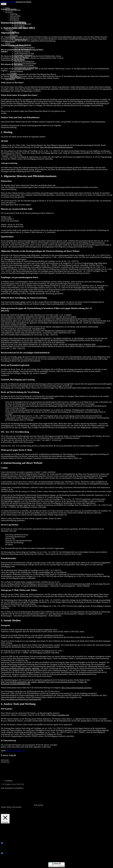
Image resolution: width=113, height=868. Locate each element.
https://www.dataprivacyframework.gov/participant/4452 (21, 699)
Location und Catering (18, 45)
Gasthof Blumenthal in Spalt (24, 53)
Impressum (5, 760)
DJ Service (9, 12)
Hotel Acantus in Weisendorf (24, 47)
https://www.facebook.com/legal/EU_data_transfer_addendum (23, 682)
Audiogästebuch (15, 77)
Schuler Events (19, 59)
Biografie (13, 32)
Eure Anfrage (10, 79)
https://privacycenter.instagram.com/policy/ (61, 682)
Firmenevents (15, 18)
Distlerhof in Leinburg (22, 51)
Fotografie (13, 75)
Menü (4, 4)
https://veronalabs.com (61, 715)
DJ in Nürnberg (20, 22)
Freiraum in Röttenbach (23, 49)
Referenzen (14, 36)
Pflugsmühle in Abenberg (23, 55)
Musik (12, 34)
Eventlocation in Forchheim (24, 65)
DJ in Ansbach (19, 26)
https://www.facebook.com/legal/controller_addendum (20, 668)
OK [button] (66, 811)
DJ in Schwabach (20, 28)
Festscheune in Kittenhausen (24, 61)
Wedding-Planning (16, 71)
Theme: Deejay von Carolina (11, 807)
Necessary (7, 843)
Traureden (13, 73)
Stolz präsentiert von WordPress (12, 788)
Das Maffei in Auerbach (23, 69)
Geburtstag (14, 14)
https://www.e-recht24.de (15, 751)
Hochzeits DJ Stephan (24, 2)
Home (7, 8)
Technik (13, 38)
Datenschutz (5, 762)
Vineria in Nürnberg (21, 57)
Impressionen (10, 42)
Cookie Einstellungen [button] (55, 811)
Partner (8, 44)
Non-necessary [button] (6, 851)
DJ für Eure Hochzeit (13, 10)
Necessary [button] (5, 841)
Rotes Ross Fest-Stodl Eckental (25, 63)
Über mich (9, 30)
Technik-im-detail (20, 40)
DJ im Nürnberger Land (23, 24)
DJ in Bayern (14, 20)
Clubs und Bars (15, 16)
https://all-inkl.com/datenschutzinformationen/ (56, 147)
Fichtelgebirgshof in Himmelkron (26, 67)
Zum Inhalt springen (8, 2)
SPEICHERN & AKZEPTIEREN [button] (13, 861)
